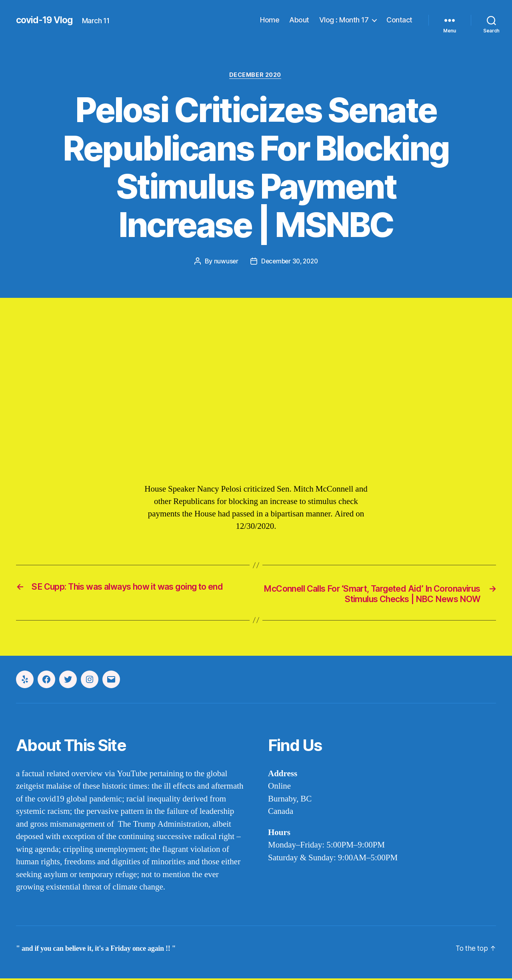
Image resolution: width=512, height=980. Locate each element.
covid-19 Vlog (46, 20)
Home (270, 20)
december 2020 (256, 76)
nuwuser (224, 262)
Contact (399, 20)
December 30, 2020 (289, 262)
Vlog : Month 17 (344, 20)
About (299, 20)
